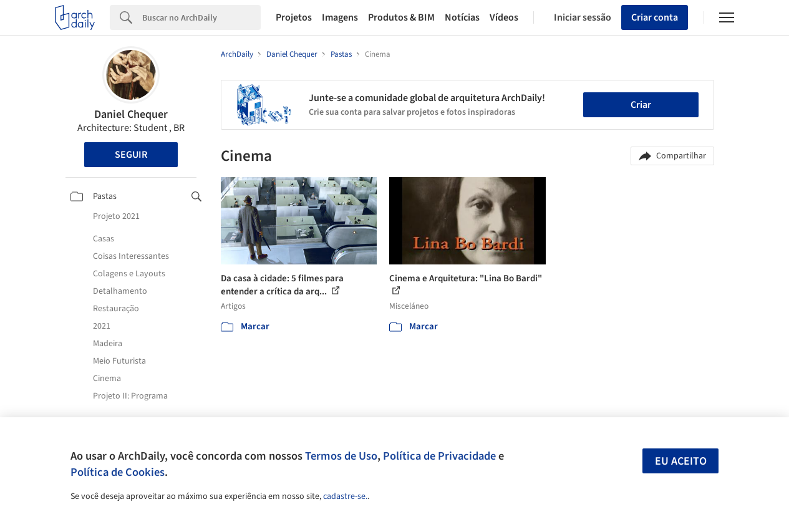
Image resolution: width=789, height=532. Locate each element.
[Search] (201, 17)
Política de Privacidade (439, 456)
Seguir (131, 155)
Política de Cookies (118, 472)
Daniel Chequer (131, 114)
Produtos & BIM (401, 17)
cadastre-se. (345, 496)
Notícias (462, 17)
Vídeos (504, 17)
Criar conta (655, 17)
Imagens (340, 17)
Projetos (294, 17)
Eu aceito (681, 461)
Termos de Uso (341, 456)
